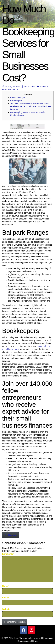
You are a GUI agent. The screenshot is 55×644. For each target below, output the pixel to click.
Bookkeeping (10, 535)
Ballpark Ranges (18, 98)
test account (28, 87)
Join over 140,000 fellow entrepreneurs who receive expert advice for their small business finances (31, 106)
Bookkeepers (16, 101)
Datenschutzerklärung (28, 641)
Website (6, 609)
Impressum (48, 638)
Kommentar (8, 554)
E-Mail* (6, 598)
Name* (5, 586)
